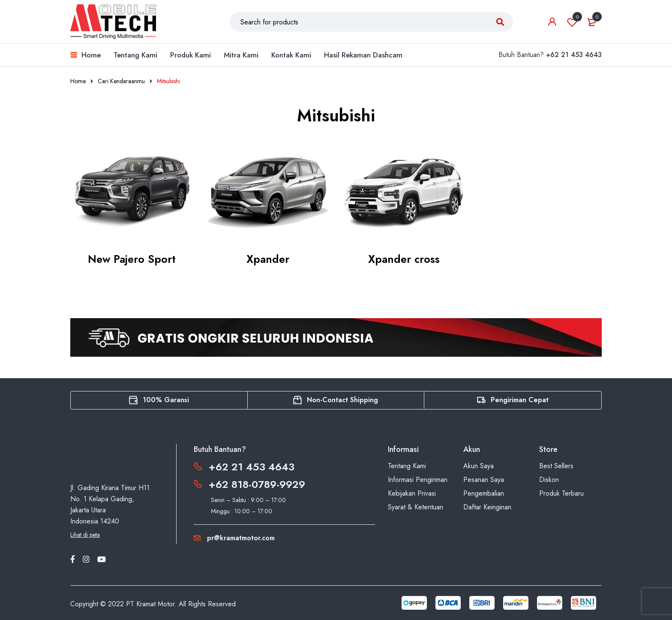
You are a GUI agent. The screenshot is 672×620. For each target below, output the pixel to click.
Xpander (268, 259)
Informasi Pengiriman (418, 480)
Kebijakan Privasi (412, 493)
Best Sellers (556, 466)
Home (78, 81)
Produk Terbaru (561, 493)
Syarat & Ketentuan (415, 507)
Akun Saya (478, 466)
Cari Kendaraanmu (121, 81)
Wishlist (572, 22)
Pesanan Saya (484, 480)
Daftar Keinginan (487, 507)
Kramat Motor (155, 604)
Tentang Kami (407, 466)
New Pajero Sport (132, 259)
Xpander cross (404, 259)
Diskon (549, 480)
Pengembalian (484, 493)
